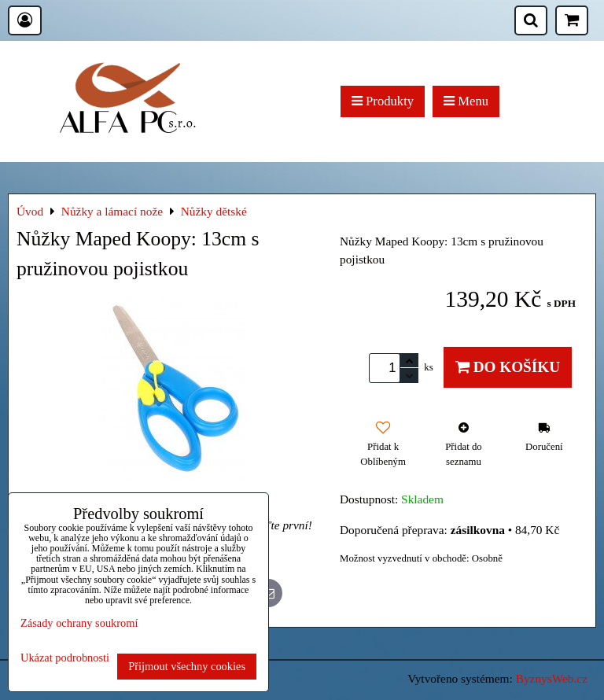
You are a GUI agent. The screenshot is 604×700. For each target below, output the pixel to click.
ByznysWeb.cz (552, 678)
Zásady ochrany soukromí (79, 623)
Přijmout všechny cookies (187, 666)
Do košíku (508, 367)
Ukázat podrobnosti (65, 658)
